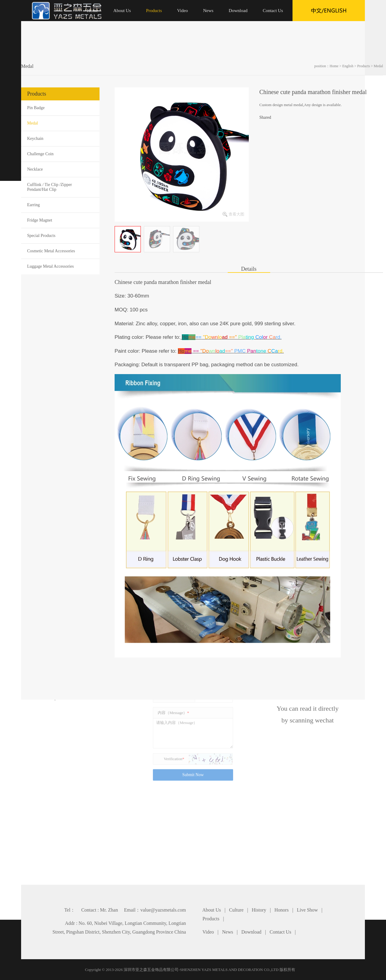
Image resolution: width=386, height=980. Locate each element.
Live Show (307, 910)
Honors (282, 910)
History (259, 910)
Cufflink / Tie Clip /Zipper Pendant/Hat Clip (49, 187)
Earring (33, 205)
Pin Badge (36, 108)
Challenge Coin (40, 154)
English (348, 66)
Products (364, 66)
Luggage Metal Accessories (51, 266)
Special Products (41, 236)
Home (334, 66)
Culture (236, 910)
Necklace (35, 169)
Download (251, 932)
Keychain (35, 139)
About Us (212, 910)
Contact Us (280, 932)
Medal (378, 66)
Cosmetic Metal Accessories (51, 251)
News (228, 932)
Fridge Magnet (40, 220)
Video (208, 932)
